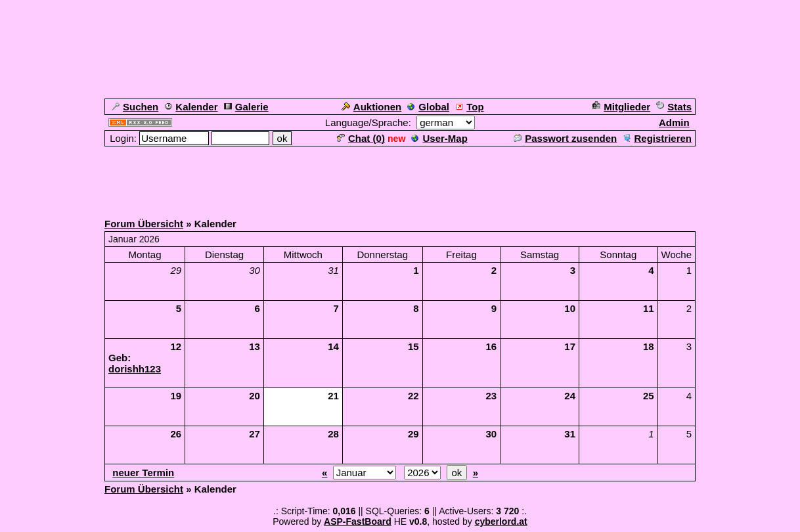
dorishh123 (135, 369)
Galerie (246, 107)
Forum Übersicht (144, 224)
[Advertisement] (400, 177)
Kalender (191, 107)
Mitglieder (621, 107)
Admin (674, 122)
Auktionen (371, 107)
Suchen (135, 107)
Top (469, 107)
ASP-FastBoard (358, 521)
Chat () (361, 138)
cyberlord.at (501, 521)
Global (428, 107)
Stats (674, 107)
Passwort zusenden (565, 138)
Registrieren (657, 138)
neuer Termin (143, 473)
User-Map (439, 138)
